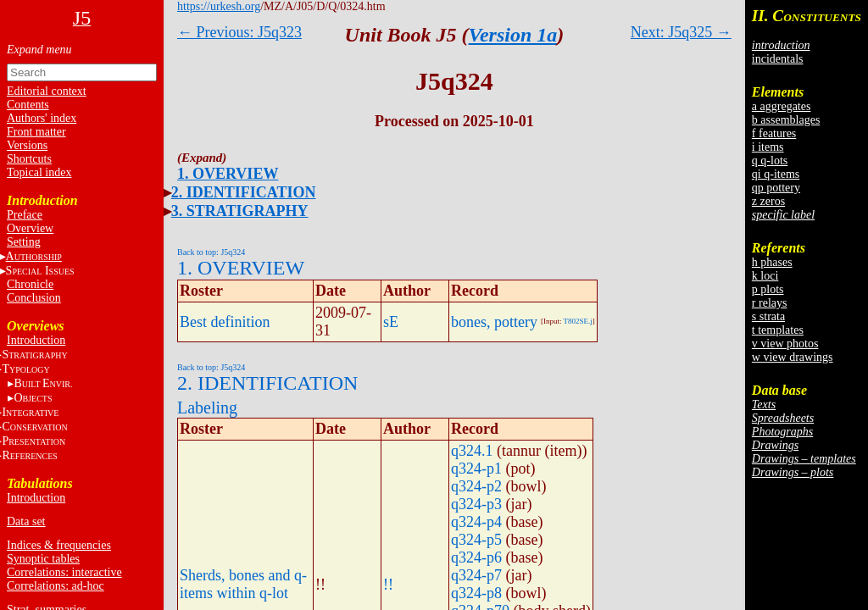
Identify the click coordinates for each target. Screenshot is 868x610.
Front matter (36, 132)
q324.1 (472, 451)
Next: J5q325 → (681, 32)
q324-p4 (476, 522)
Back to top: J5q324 (211, 252)
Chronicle (30, 284)
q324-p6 (476, 557)
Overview (30, 228)
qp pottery (776, 188)
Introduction (36, 340)
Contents (28, 105)
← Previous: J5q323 (239, 32)
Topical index (39, 172)
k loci (765, 276)
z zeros (768, 201)
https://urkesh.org (219, 6)
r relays (770, 303)
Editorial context (47, 91)
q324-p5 (476, 540)
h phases (772, 262)
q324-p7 (476, 575)
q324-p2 (476, 486)
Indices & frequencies (59, 545)
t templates (778, 330)
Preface (25, 215)
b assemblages (786, 120)
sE (391, 322)
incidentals (778, 59)
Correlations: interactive (64, 572)
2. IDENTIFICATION (244, 192)
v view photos (785, 344)
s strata (768, 316)
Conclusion (34, 298)
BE (43, 383)
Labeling (207, 408)
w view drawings (793, 357)
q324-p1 (476, 469)
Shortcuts (29, 159)
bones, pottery (494, 322)
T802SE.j (578, 321)
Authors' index (42, 118)
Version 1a (513, 35)
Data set (26, 521)
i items (768, 147)
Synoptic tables (43, 559)
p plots (768, 289)
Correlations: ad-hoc (56, 586)
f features (774, 133)
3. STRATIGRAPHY (240, 211)
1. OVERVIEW (228, 174)
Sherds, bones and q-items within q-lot (243, 584)
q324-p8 (476, 593)
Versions (27, 145)
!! (388, 585)
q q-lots (770, 161)
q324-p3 (476, 504)
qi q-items (776, 174)
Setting (24, 242)
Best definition (225, 322)
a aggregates (782, 106)
